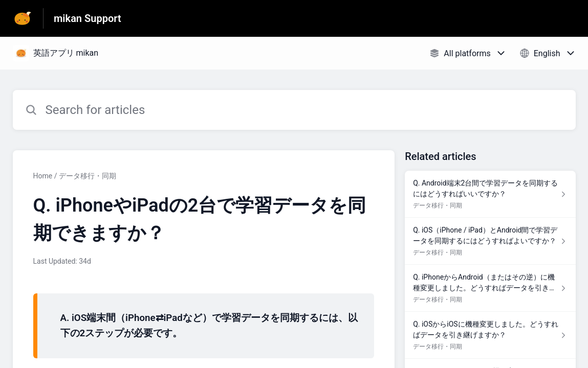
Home (43, 176)
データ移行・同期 (88, 176)
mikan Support (88, 18)
